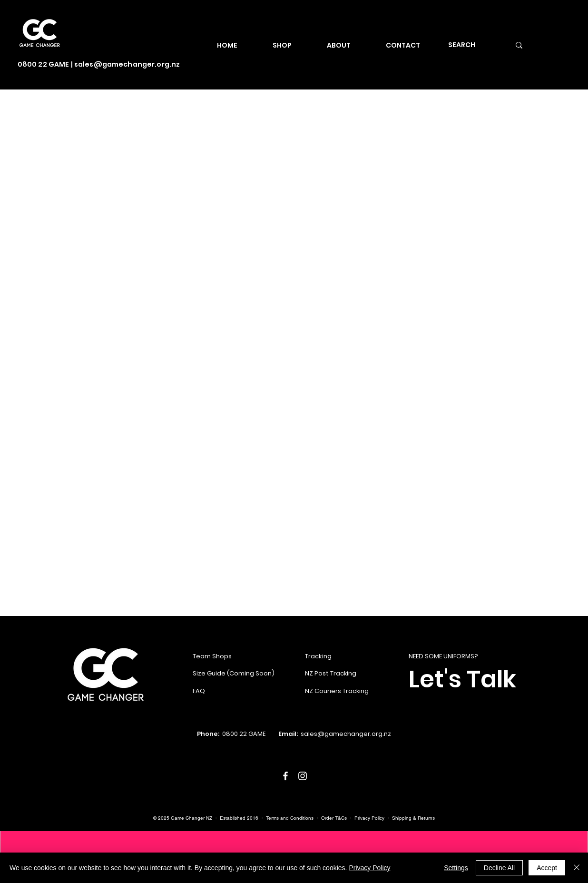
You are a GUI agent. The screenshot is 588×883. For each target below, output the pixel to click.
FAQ (199, 691)
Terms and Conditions (290, 818)
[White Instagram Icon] (303, 776)
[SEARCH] (470, 45)
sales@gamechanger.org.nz (127, 64)
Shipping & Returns (413, 818)
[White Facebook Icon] (285, 776)
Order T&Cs (334, 818)
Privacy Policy (369, 818)
